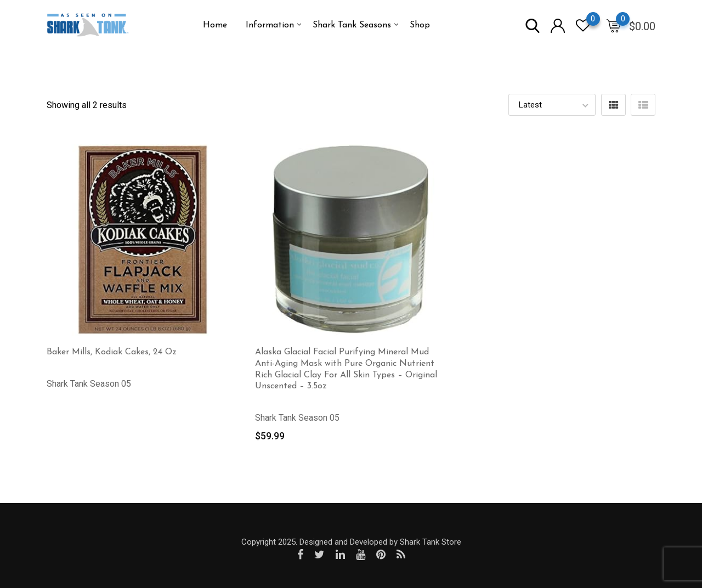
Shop (420, 25)
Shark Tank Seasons (352, 25)
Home (215, 25)
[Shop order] (552, 105)
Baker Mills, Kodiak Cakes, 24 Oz (112, 352)
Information (270, 25)
